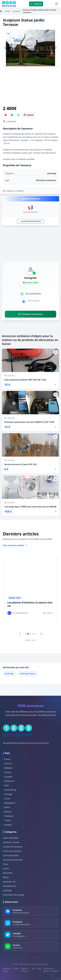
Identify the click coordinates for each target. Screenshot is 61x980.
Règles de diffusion (25, 970)
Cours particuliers (11, 855)
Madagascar (9, 803)
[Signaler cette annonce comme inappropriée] (29, 115)
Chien (6, 864)
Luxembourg (9, 790)
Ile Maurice (9, 781)
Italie (6, 785)
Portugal (8, 794)
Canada (7, 772)
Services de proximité (13, 860)
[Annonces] (1, 11)
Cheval (6, 869)
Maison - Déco (15, 598)
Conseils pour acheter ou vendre (50, 970)
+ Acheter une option (30, 221)
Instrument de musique (14, 895)
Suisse (6, 799)
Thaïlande (8, 816)
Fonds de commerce (12, 851)
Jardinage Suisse (28, 674)
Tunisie (7, 820)
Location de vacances (13, 847)
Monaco (7, 812)
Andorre (7, 764)
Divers (6, 877)
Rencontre (8, 873)
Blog (39, 969)
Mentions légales (7, 970)
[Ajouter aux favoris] (55, 352)
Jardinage (9, 674)
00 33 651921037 (33, 294)
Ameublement (9, 886)
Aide (34, 969)
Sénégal (7, 825)
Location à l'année (11, 842)
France (7, 759)
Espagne (8, 777)
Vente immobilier (11, 838)
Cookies (16, 969)
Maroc (6, 807)
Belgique (8, 768)
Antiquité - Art (9, 882)
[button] (55, 48)
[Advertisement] (30, 89)
